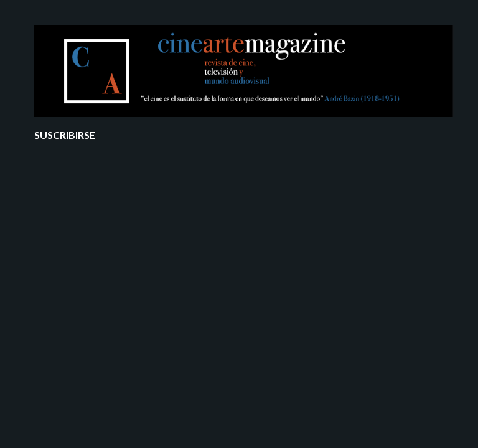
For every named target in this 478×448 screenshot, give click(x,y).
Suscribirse (65, 135)
